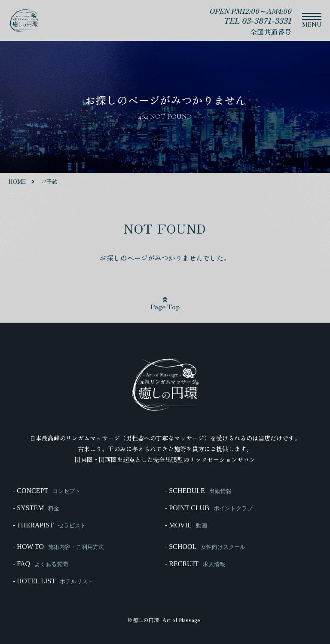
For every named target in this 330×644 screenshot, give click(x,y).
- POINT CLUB (209, 508)
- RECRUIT (195, 564)
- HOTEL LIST (53, 581)
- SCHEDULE (198, 491)
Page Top (165, 304)
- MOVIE (186, 525)
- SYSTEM (36, 508)
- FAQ (40, 564)
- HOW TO (58, 547)
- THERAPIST (49, 525)
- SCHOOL (205, 547)
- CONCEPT (47, 491)
